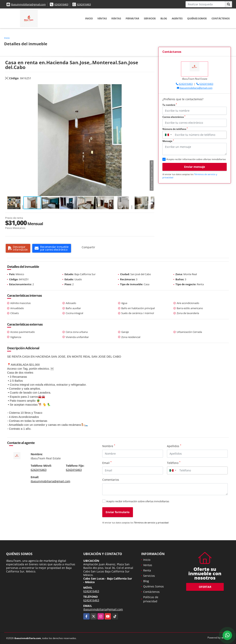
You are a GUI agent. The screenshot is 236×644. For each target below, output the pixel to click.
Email (107, 463)
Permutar (132, 18)
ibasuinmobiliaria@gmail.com (28, 4)
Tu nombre (170, 105)
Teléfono (174, 463)
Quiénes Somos (197, 18)
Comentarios (111, 480)
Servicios (150, 18)
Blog (164, 18)
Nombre (109, 446)
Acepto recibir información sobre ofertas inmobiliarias (138, 501)
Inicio (89, 18)
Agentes (177, 18)
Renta (147, 570)
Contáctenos (221, 18)
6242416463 (61, 4)
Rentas (116, 18)
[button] (151, 88)
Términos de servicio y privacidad (151, 523)
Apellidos (174, 446)
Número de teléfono (175, 129)
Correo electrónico (174, 117)
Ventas (102, 18)
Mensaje (168, 141)
